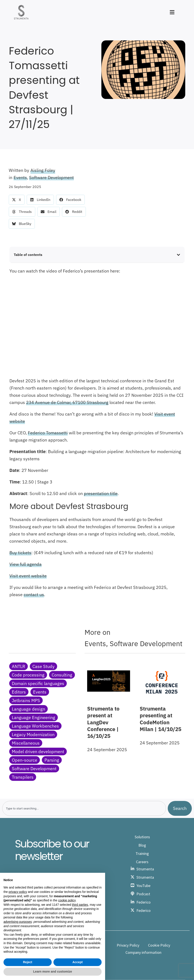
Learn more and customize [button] (52, 971)
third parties (80, 905)
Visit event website (28, 576)
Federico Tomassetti (48, 433)
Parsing (52, 760)
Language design (28, 709)
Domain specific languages (38, 683)
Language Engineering (34, 717)
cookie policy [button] (67, 900)
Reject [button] (28, 962)
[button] (17, 200)
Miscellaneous (26, 743)
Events (20, 177)
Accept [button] (78, 962)
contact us (34, 594)
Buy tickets (20, 553)
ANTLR (19, 666)
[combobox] (84, 808)
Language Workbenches (35, 726)
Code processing (28, 675)
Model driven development (38, 751)
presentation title (101, 493)
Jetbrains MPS (26, 700)
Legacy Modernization (33, 734)
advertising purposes (18, 922)
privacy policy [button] (18, 892)
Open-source (25, 760)
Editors (19, 692)
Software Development (51, 177)
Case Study (43, 666)
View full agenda (26, 564)
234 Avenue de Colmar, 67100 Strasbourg (67, 402)
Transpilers (23, 777)
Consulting (62, 675)
